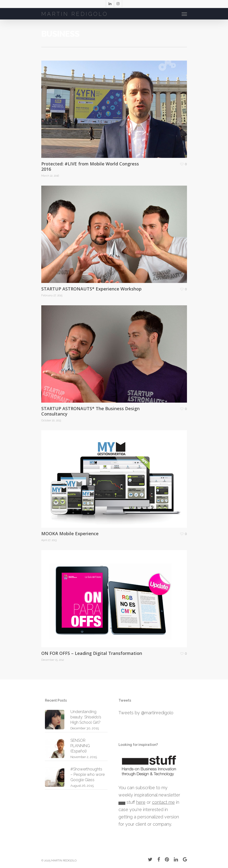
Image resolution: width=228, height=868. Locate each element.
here (141, 802)
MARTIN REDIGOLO (75, 14)
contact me (163, 802)
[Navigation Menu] (184, 14)
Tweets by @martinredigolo (146, 713)
